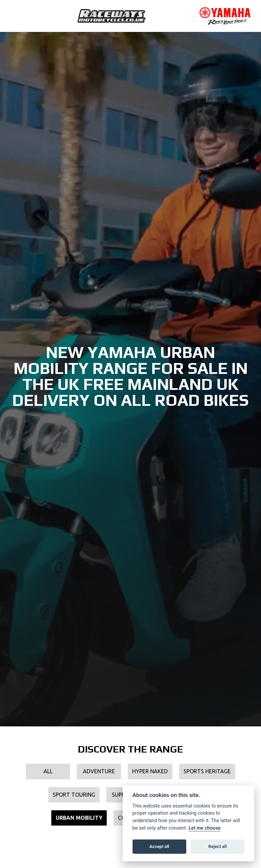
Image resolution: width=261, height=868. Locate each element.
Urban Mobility (79, 818)
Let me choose (205, 828)
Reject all (217, 846)
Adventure (99, 771)
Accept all (159, 846)
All (48, 771)
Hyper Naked (150, 771)
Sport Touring (74, 795)
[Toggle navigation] (16, 16)
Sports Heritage (207, 771)
